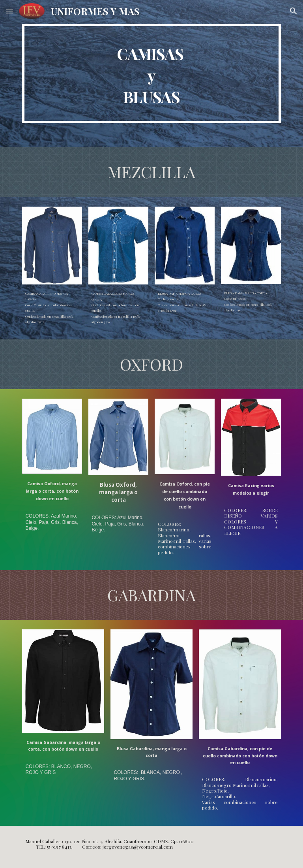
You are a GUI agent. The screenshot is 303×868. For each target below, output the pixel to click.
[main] (151, 73)
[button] (9, 11)
